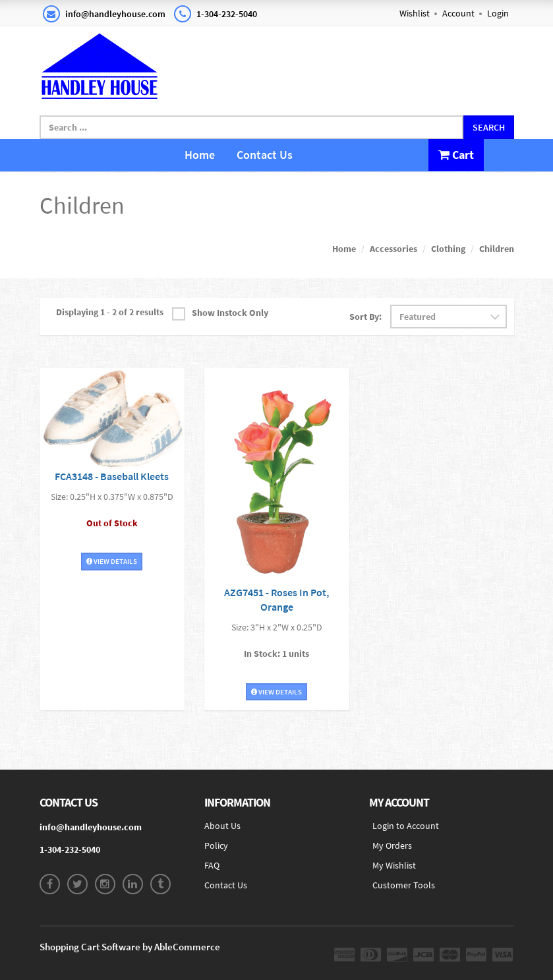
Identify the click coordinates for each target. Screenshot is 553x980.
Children (497, 249)
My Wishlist (394, 865)
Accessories (393, 249)
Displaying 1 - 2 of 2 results (110, 312)
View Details (112, 561)
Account (458, 13)
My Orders (392, 845)
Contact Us (265, 155)
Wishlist (415, 13)
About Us (222, 826)
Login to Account (406, 826)
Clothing (448, 249)
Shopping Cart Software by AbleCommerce (130, 947)
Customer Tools (404, 885)
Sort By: (365, 317)
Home (200, 155)
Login (498, 13)
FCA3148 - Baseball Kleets (112, 476)
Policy (216, 845)
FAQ (212, 865)
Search (489, 127)
